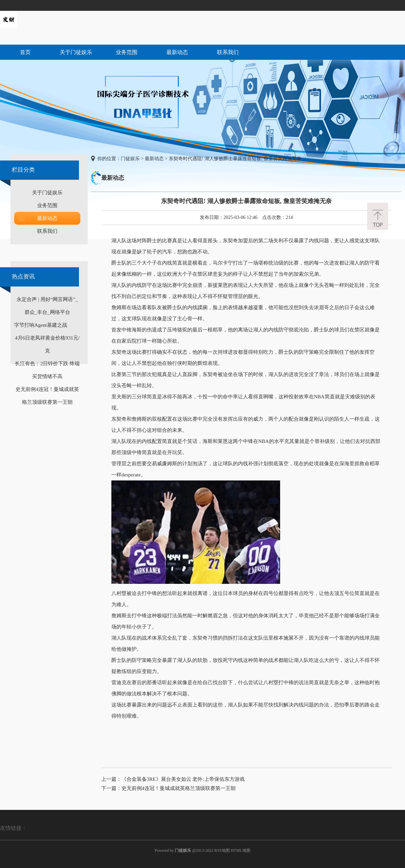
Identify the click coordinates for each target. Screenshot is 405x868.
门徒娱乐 (130, 159)
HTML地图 (241, 850)
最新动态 (177, 52)
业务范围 (127, 52)
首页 (25, 52)
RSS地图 (222, 850)
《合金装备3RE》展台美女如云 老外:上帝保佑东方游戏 (183, 779)
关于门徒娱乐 (76, 52)
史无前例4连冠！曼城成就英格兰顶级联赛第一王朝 (179, 788)
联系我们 (228, 52)
